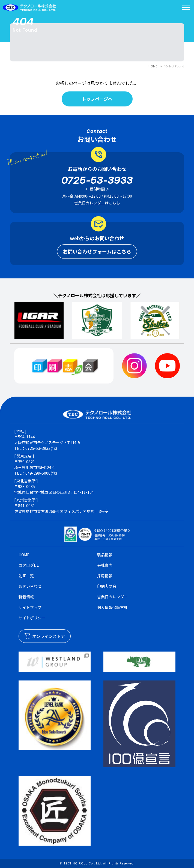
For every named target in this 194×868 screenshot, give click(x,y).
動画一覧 (26, 576)
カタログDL (29, 565)
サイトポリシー (32, 618)
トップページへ (97, 99)
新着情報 (26, 597)
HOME (153, 66)
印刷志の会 (107, 586)
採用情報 (105, 576)
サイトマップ (30, 607)
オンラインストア (45, 636)
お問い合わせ (30, 586)
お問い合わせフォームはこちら (97, 251)
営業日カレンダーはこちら (97, 203)
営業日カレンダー (112, 597)
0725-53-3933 (97, 180)
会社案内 (105, 565)
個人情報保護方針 (112, 607)
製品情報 (105, 555)
